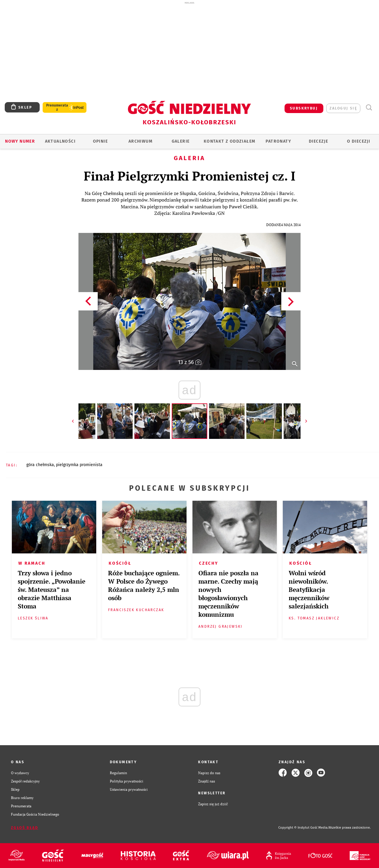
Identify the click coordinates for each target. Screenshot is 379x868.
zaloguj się (343, 108)
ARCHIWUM (140, 141)
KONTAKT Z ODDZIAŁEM (230, 141)
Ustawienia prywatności (129, 789)
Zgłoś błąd (25, 828)
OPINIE (100, 141)
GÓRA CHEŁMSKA (40, 465)
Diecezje (318, 141)
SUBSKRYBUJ (304, 108)
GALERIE (181, 141)
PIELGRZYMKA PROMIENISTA (79, 465)
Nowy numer (20, 141)
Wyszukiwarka (369, 108)
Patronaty (278, 141)
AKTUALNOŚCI (60, 141)
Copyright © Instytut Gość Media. (303, 828)
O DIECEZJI (359, 141)
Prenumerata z (57, 107)
